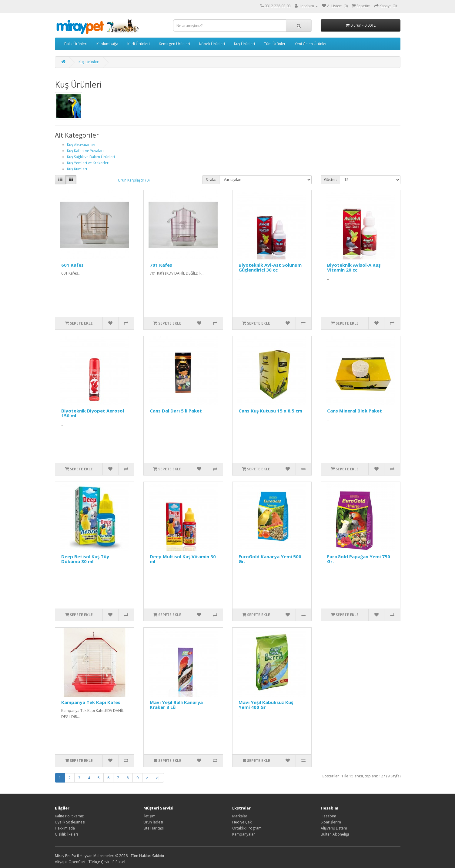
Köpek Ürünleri (212, 44)
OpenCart (77, 862)
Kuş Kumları (77, 169)
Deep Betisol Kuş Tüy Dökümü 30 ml (85, 559)
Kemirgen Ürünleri (174, 44)
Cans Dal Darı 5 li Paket (176, 411)
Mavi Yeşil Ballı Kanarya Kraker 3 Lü (176, 705)
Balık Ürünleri (76, 44)
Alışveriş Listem (334, 828)
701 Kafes (161, 265)
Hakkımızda (65, 828)
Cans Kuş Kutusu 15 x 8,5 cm (270, 411)
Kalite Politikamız (69, 816)
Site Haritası (154, 828)
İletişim (149, 816)
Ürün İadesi (153, 822)
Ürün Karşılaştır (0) (134, 180)
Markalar (240, 816)
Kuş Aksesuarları (81, 145)
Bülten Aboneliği (335, 834)
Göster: (330, 180)
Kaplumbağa (107, 44)
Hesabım (328, 816)
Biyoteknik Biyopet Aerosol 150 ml (93, 413)
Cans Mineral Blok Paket (355, 411)
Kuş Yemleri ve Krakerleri (88, 163)
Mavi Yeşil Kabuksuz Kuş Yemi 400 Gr (266, 705)
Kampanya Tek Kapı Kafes (91, 702)
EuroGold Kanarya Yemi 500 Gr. (270, 559)
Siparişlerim (331, 822)
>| (158, 778)
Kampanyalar (244, 834)
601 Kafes (72, 265)
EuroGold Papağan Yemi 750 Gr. (359, 559)
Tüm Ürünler (275, 44)
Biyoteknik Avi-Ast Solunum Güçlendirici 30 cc (270, 267)
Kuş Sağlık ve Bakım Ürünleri (91, 157)
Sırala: (211, 180)
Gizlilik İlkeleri (66, 834)
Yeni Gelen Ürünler (311, 44)
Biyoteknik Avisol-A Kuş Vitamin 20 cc (354, 267)
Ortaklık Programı (247, 828)
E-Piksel (119, 862)
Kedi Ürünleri (139, 44)
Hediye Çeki (242, 822)
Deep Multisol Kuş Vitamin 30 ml (183, 559)
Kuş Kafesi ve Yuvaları (85, 151)
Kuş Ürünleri (244, 44)
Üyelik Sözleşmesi (70, 822)
